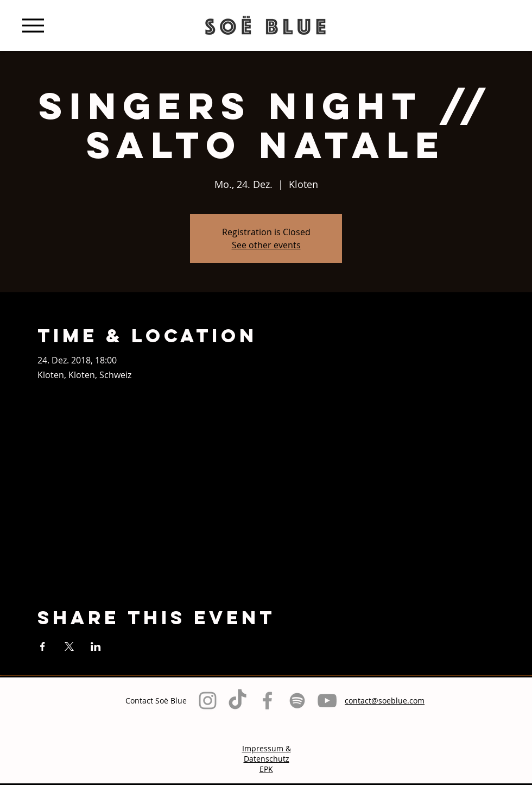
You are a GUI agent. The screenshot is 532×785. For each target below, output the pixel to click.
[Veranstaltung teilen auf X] (69, 646)
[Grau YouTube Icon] (327, 701)
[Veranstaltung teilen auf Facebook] (43, 646)
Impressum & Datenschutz (267, 753)
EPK (266, 769)
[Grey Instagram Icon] (208, 701)
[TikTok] (237, 701)
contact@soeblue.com (385, 701)
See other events (266, 245)
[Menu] (33, 25)
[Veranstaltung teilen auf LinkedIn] (96, 646)
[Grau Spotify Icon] (297, 701)
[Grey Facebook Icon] (267, 701)
